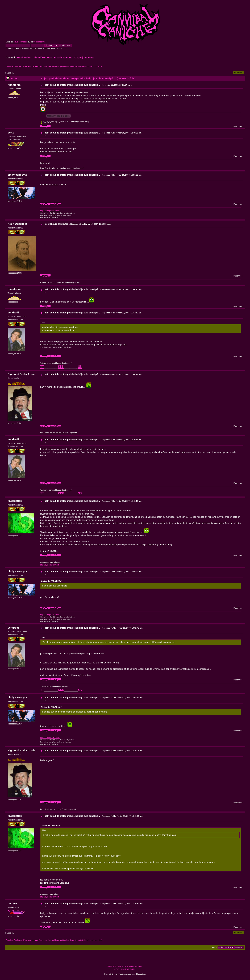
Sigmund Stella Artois (21, 374)
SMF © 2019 (123, 966)
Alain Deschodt (17, 224)
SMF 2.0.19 (112, 966)
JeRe (11, 133)
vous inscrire (39, 42)
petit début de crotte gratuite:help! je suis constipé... (72, 85)
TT (42, 367)
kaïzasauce (15, 501)
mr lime (12, 903)
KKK (61, 367)
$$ (80, 367)
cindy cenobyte (17, 175)
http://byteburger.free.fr (50, 565)
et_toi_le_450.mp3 (50, 122)
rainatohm (14, 85)
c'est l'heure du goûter (56, 224)
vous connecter (21, 42)
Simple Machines (135, 966)
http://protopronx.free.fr (50, 211)
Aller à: (214, 947)
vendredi (13, 312)
